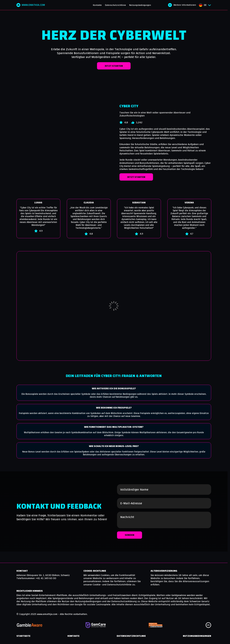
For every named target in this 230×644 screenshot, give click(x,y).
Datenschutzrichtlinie (116, 5)
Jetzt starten (114, 66)
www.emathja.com (32, 5)
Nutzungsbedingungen (141, 5)
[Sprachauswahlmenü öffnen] (205, 5)
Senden (130, 548)
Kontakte (98, 5)
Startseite (24, 638)
